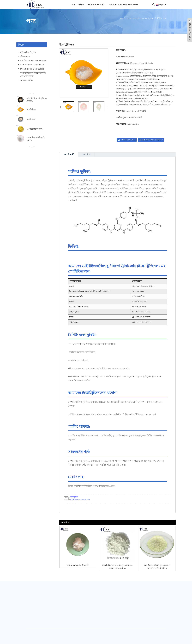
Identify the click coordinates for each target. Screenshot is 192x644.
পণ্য (81, 5)
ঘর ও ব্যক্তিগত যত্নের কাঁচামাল (143, 18)
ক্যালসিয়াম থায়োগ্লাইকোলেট (80, 500)
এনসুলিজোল (31, 119)
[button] (32, 93)
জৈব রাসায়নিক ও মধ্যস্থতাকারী (32, 69)
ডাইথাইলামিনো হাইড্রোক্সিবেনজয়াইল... (37, 100)
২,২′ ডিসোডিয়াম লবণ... (35, 129)
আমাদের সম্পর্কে (97, 5)
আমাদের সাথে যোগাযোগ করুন (124, 5)
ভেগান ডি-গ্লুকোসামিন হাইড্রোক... (36, 139)
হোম (73, 5)
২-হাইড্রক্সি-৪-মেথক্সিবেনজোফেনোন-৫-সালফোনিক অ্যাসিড (117, 567)
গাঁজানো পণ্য (25, 56)
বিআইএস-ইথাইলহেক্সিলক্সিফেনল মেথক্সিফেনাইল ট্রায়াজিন (157, 567)
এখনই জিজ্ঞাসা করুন (128, 140)
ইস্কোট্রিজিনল (31, 109)
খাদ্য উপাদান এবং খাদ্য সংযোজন (33, 61)
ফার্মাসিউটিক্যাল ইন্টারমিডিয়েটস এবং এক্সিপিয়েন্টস (33, 75)
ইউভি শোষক (161, 18)
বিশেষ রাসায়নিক (27, 80)
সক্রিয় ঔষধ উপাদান (28, 52)
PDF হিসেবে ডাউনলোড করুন (152, 140)
